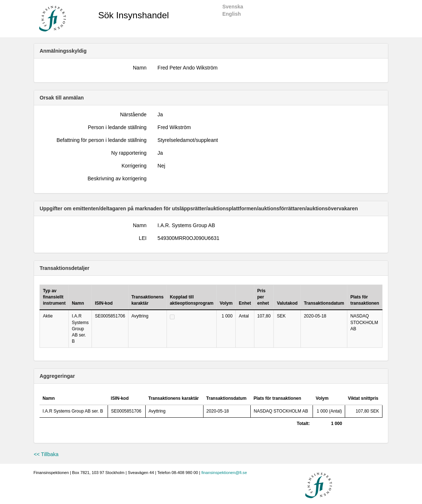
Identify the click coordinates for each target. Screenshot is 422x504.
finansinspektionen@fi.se (224, 473)
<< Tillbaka (46, 454)
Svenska (233, 7)
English (231, 14)
